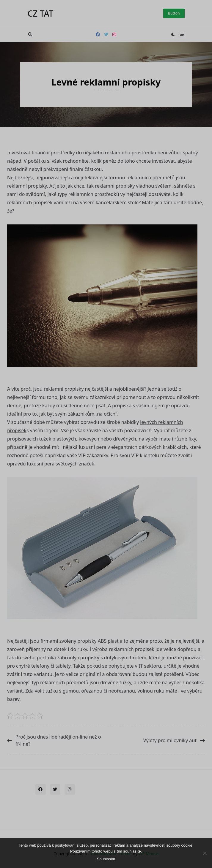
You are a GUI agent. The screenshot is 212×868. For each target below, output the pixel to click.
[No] (205, 853)
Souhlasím (106, 859)
